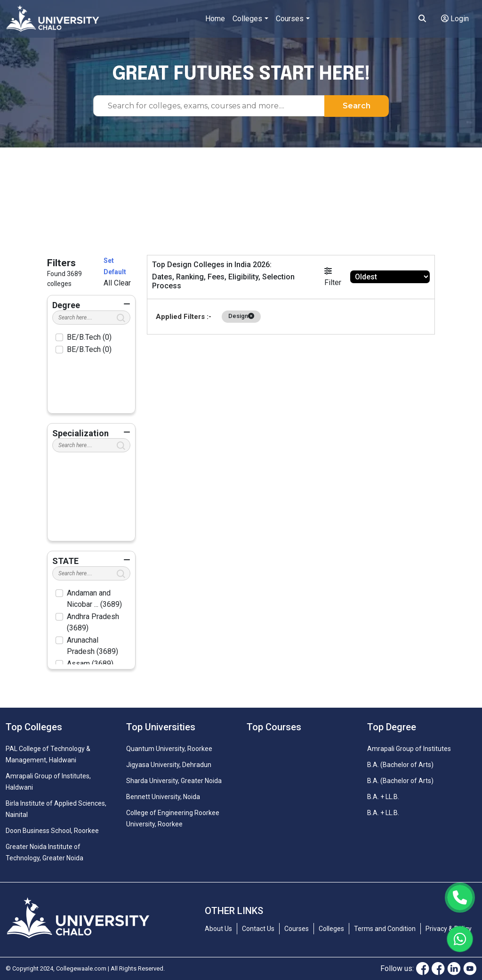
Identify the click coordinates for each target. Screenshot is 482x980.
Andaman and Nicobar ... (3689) (94, 599)
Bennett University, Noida (163, 797)
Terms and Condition (385, 929)
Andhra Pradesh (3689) (93, 622)
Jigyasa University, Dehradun (169, 765)
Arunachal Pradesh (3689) (92, 646)
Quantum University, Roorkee (169, 749)
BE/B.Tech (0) (89, 337)
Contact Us (258, 929)
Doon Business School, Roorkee (52, 831)
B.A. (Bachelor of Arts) (400, 765)
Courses (290, 19)
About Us (218, 929)
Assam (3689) (90, 664)
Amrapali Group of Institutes (409, 749)
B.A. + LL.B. (383, 797)
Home (215, 19)
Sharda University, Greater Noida (174, 781)
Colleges (247, 19)
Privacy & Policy (449, 929)
